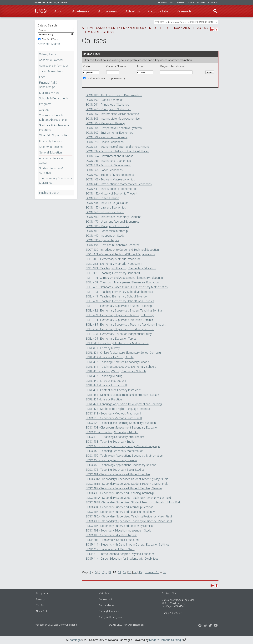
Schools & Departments (54, 98)
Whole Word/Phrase (50, 39)
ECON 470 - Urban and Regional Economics (113, 222)
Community (214, 3)
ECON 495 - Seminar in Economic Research (113, 245)
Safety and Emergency (110, 617)
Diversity (40, 599)
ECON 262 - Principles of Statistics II (109, 109)
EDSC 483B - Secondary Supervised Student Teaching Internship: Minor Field (134, 502)
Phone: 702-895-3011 (173, 613)
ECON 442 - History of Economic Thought (111, 193)
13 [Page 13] (130, 572)
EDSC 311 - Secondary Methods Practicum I (113, 413)
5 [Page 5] (96, 572)
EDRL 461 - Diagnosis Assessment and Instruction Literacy (122, 395)
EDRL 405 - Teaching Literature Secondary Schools (118, 362)
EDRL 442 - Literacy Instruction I (106, 381)
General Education (50, 152)
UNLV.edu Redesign (134, 625)
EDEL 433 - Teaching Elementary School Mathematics (119, 292)
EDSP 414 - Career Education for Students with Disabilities (122, 559)
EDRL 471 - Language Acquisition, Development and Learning (124, 404)
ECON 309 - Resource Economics (107, 137)
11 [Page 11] (120, 572)
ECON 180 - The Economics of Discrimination (114, 95)
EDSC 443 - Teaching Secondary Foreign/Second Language (123, 446)
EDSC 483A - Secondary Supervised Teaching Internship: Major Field (128, 498)
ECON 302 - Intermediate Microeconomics (112, 114)
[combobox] (186, 22)
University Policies (51, 141)
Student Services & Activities (51, 170)
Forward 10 (152, 572)
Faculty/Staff (177, 3)
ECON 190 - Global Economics (104, 100)
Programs (45, 104)
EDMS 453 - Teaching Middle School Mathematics (117, 343)
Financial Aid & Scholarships (48, 85)
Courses (44, 110)
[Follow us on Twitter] (205, 626)
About (59, 11)
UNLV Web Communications (62, 625)
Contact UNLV (169, 593)
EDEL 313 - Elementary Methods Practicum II (114, 264)
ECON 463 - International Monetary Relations (113, 217)
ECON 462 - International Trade (105, 212)
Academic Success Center (51, 160)
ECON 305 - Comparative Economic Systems (114, 128)
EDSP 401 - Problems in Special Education (112, 540)
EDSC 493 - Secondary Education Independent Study (119, 530)
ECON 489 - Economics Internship (107, 231)
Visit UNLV (104, 593)
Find (215, 11)
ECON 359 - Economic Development (108, 165)
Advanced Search (49, 44)
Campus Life (158, 11)
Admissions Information (54, 66)
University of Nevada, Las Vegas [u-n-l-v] (51, 3)
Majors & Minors (49, 93)
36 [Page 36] (164, 572)
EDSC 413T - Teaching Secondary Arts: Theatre (115, 437)
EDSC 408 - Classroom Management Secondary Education (122, 427)
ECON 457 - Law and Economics (106, 207)
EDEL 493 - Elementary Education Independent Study (119, 334)
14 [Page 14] (135, 572)
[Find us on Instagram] (210, 626)
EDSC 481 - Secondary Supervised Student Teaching (119, 474)
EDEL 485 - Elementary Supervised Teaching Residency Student (126, 325)
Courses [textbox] (43, 30)
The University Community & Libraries (56, 180)
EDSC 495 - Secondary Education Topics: (111, 535)
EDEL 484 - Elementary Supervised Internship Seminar (119, 320)
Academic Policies (51, 147)
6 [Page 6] (99, 572)
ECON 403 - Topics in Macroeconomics (110, 179)
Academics (81, 11)
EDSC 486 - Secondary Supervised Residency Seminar (120, 526)
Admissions (107, 11)
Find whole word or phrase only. (106, 78)
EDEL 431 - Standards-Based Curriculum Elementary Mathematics (127, 287)
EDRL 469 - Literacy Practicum (105, 399)
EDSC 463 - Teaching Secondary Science (111, 460)
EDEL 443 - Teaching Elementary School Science (116, 296)
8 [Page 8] (106, 572)
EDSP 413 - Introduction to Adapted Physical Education (120, 554)
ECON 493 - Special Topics (102, 240)
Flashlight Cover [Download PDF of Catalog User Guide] (49, 193)
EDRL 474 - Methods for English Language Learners (118, 409)
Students (163, 3)
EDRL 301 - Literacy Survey (103, 348)
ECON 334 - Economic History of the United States (117, 151)
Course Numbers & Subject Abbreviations (53, 118)
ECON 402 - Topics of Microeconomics (110, 175)
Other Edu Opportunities (54, 135)
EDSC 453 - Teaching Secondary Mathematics (114, 451)
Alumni (191, 3)
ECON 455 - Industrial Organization (107, 203)
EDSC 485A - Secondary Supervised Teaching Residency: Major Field (129, 516)
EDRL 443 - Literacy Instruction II (106, 385)
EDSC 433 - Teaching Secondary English (111, 442)
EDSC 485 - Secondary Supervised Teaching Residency (120, 512)
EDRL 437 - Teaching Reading (104, 376)
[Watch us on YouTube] (216, 626)
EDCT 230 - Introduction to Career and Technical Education (122, 250)
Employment (106, 599)
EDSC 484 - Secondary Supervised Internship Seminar (119, 507)
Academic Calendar (51, 60)
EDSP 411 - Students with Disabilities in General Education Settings (128, 544)
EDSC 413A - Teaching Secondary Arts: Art (112, 432)
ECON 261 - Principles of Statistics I (108, 105)
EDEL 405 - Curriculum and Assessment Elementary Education (124, 278)
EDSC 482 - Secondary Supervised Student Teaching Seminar (124, 488)
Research (184, 11)
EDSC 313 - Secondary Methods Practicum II (114, 418)
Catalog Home (48, 54)
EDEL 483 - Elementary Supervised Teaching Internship (120, 315)
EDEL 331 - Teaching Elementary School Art (113, 273)
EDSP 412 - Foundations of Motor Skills (110, 549)
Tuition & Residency (51, 71)
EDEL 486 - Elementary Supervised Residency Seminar (120, 329)
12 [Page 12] (125, 572)
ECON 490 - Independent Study (105, 236)
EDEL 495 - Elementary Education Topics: (111, 339)
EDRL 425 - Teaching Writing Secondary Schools (116, 371)
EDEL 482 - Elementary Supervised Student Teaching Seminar (124, 310)
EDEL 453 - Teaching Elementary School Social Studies (120, 301)
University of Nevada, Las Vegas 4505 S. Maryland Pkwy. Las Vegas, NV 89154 (178, 603)
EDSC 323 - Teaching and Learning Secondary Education (121, 423)
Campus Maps (107, 605)
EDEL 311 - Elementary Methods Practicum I (114, 259)
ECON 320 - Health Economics (105, 142)
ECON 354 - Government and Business (109, 156)
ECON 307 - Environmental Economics (109, 133)
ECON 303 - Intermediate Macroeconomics (113, 119)
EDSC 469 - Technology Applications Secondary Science (121, 465)
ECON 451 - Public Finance (102, 198)
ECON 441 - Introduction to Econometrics (111, 189)
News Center (43, 611)
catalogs (75, 640)
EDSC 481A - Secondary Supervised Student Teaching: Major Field (127, 479)
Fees (42, 77)
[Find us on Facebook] (200, 626)
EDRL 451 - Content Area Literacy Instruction (114, 390)
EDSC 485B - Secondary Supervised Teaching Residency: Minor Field (129, 521)
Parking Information (109, 611)
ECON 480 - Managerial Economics (107, 226)
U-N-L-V (41, 11)
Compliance (42, 593)
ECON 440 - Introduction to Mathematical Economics (119, 184)
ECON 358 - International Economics (108, 161)
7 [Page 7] (103, 572)
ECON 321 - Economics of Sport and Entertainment (117, 147)
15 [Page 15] (140, 572)
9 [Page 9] (110, 572)
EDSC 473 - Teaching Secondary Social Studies (115, 470)
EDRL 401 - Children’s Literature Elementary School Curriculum (124, 353)
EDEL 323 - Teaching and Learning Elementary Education (121, 268)
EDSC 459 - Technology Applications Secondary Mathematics (124, 456)
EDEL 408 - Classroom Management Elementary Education (122, 282)
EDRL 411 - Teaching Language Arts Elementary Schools (121, 367)
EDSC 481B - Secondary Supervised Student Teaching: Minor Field (127, 484)
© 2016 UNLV (116, 625)
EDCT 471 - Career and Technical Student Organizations (120, 254)
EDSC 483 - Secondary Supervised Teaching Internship (120, 493)
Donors (201, 3)
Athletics (133, 11)
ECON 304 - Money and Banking (105, 123)
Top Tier (40, 605)
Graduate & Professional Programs (54, 128)
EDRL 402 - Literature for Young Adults (110, 357)
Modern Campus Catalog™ (166, 640)
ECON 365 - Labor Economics (104, 170)
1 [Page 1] (91, 572)
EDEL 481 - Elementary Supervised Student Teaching (119, 306)
